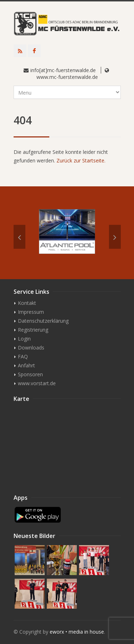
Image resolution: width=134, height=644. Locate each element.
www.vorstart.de (37, 383)
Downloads (31, 348)
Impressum (31, 312)
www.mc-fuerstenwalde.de (67, 77)
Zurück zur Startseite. (81, 160)
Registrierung (33, 330)
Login (24, 339)
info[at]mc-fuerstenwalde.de (63, 70)
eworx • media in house (77, 632)
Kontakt (27, 303)
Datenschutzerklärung (43, 321)
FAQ (23, 356)
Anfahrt (26, 365)
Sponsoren (30, 374)
